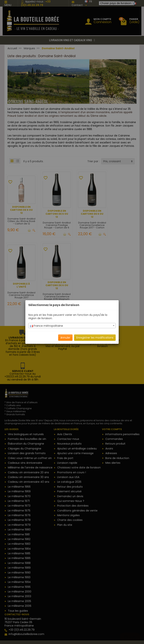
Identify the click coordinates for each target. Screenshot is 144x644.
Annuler (65, 338)
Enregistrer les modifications (95, 338)
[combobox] (72, 326)
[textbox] (72, 326)
